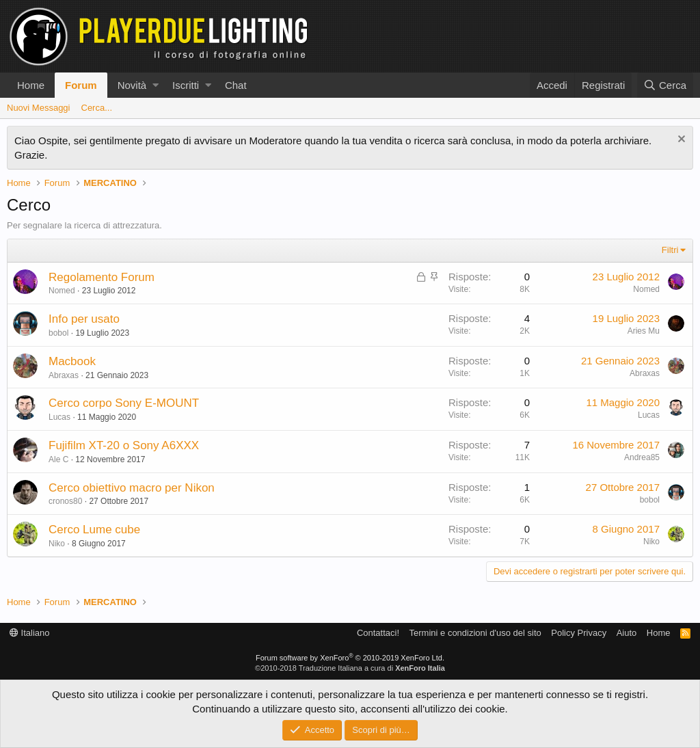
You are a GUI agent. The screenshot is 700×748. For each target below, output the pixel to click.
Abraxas (64, 375)
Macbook (72, 361)
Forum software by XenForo (350, 658)
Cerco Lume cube (94, 530)
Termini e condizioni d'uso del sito (475, 633)
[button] (156, 85)
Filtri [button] (670, 250)
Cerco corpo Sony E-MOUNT (124, 403)
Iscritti (186, 85)
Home (31, 85)
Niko (57, 544)
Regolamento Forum (102, 277)
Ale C (58, 459)
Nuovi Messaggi (39, 108)
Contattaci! (378, 633)
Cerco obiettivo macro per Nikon (132, 488)
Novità (132, 85)
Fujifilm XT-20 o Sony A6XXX (124, 445)
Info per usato (84, 319)
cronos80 (65, 501)
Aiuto (627, 633)
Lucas (59, 417)
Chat (236, 85)
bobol (58, 333)
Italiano (30, 633)
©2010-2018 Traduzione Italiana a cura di (350, 668)
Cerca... (97, 108)
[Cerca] (665, 85)
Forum (81, 85)
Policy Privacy (579, 633)
